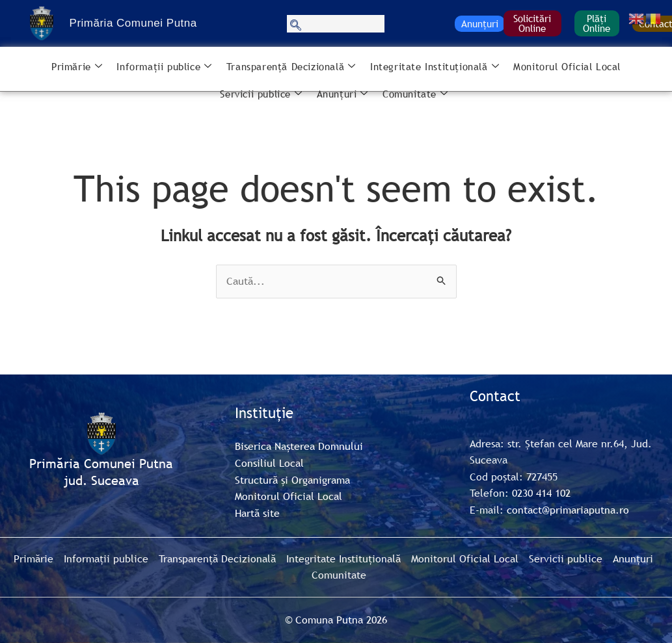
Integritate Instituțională (435, 67)
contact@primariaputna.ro (568, 510)
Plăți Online (597, 23)
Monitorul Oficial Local (567, 66)
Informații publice (164, 67)
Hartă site (257, 513)
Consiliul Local (269, 463)
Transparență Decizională (291, 67)
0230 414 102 (541, 493)
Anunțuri (480, 23)
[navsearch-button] (336, 24)
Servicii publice (261, 94)
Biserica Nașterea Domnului (299, 446)
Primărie (77, 67)
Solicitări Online (532, 23)
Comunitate (415, 94)
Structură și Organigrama (292, 480)
